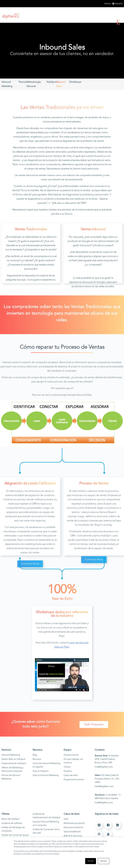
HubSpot (51, 82)
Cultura (67, 767)
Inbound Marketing (11, 755)
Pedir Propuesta (94, 725)
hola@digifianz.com (104, 767)
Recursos (37, 759)
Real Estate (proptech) (74, 823)
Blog (35, 755)
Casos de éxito (71, 775)
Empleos (68, 771)
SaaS (66, 819)
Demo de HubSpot (11, 819)
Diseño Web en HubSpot (13, 759)
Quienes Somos (71, 755)
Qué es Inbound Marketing (46, 775)
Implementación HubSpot (14, 763)
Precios (23, 82)
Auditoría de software (12, 823)
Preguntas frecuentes (74, 780)
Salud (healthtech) (72, 832)
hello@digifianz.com (104, 786)
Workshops (75, 82)
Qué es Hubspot (41, 771)
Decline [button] (104, 861)
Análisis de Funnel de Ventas (15, 835)
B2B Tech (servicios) (73, 836)
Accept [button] (91, 861)
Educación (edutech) (73, 827)
